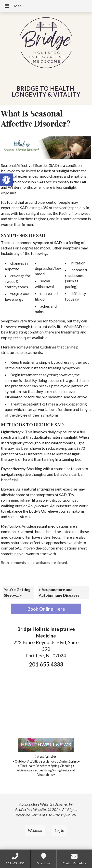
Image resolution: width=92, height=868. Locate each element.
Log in (59, 830)
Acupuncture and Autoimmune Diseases (59, 592)
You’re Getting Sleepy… (17, 592)
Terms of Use (42, 815)
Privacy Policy (65, 815)
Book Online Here (46, 609)
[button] (6, 180)
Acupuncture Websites (37, 804)
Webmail (35, 830)
